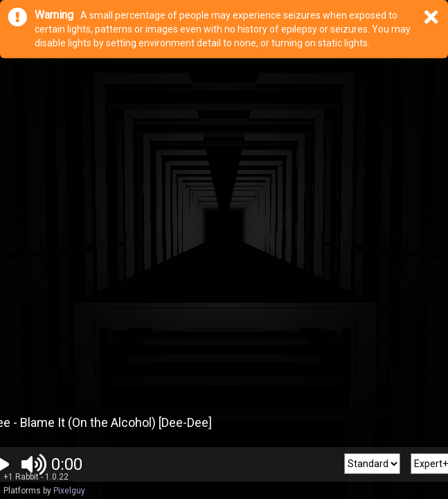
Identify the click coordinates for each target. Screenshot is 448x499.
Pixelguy (69, 491)
